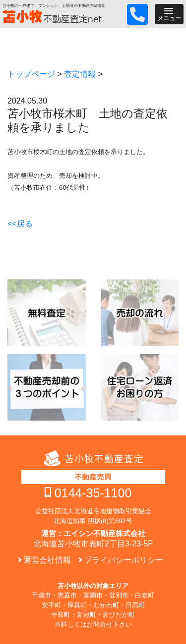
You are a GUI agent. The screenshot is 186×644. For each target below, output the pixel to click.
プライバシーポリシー (124, 560)
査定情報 (80, 74)
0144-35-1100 (93, 493)
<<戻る (20, 224)
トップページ (31, 74)
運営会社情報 (47, 560)
